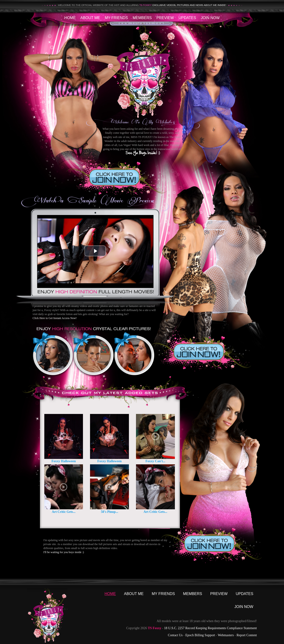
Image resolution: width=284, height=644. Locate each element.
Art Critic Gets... (64, 512)
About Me (90, 18)
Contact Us (175, 635)
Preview (165, 18)
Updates (187, 18)
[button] (95, 251)
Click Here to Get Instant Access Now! (55, 318)
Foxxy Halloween (64, 461)
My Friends (116, 18)
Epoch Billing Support (200, 635)
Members (142, 18)
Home (70, 18)
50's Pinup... (109, 512)
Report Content (247, 635)
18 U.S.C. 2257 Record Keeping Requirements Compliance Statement (210, 628)
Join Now (210, 18)
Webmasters (226, 635)
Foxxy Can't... (155, 461)
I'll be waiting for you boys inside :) (64, 552)
